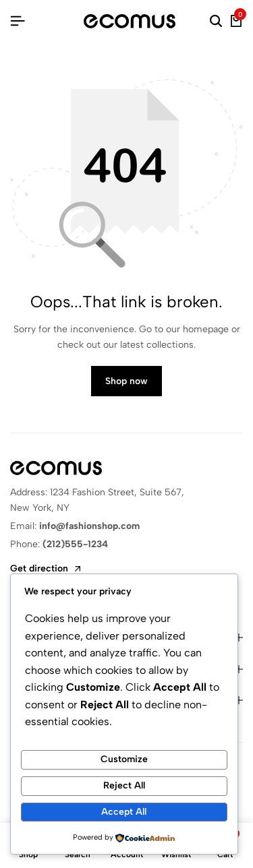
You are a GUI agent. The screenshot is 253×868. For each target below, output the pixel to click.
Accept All (124, 812)
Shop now (126, 381)
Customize (124, 759)
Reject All (124, 785)
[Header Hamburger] (18, 21)
